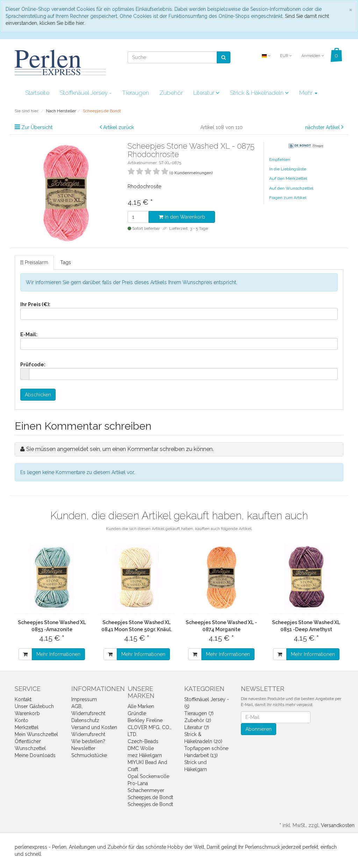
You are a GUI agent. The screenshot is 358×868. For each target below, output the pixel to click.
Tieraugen (135, 93)
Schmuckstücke (89, 755)
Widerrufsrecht (88, 734)
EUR (286, 56)
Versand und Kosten (94, 727)
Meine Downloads (35, 755)
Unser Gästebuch (34, 706)
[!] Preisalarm (34, 262)
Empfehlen (280, 160)
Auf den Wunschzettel (291, 188)
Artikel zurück (119, 127)
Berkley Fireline (145, 720)
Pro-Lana (138, 783)
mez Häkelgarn (145, 755)
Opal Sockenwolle (148, 776)
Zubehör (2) (198, 720)
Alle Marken (141, 706)
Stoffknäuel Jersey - (86, 93)
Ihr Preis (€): (35, 304)
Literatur (206, 93)
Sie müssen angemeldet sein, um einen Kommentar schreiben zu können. (120, 449)
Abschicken (38, 395)
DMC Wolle (141, 748)
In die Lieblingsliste (288, 169)
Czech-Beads (143, 741)
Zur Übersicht (37, 127)
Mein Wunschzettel (36, 734)
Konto (22, 720)
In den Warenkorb (182, 217)
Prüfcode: (33, 365)
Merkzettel (27, 727)
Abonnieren (259, 729)
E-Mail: (29, 334)
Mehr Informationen (58, 654)
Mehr (308, 93)
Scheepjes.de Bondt (150, 797)
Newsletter (83, 748)
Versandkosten (338, 825)
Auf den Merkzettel (288, 178)
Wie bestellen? (88, 741)
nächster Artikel (323, 127)
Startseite (37, 93)
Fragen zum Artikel (288, 198)
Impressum (84, 699)
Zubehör (171, 93)
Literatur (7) (197, 727)
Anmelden (313, 56)
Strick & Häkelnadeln (259, 93)
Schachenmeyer (146, 790)
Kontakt (23, 699)
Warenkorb (27, 713)
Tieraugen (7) (199, 713)
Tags (66, 262)
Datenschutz (85, 720)
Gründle (137, 713)
